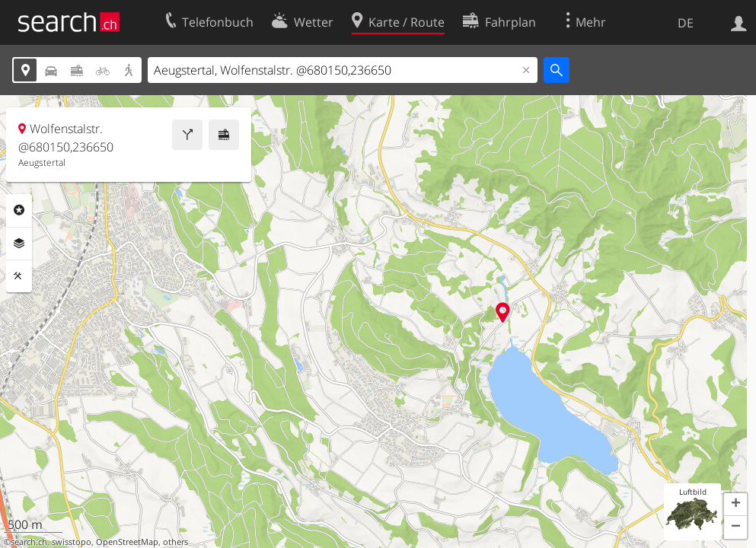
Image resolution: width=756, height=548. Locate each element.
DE (686, 23)
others (175, 542)
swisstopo (72, 542)
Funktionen (19, 276)
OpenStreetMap (127, 542)
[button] (735, 505)
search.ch (29, 542)
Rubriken (19, 210)
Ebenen (19, 244)
